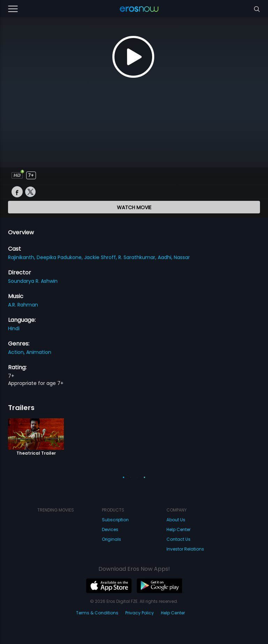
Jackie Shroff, (101, 257)
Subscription (115, 520)
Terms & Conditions (97, 613)
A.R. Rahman (23, 305)
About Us (176, 520)
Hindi (14, 328)
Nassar (182, 257)
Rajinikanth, (22, 257)
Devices (110, 529)
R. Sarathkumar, (138, 257)
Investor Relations (185, 549)
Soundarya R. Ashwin (33, 281)
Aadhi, (166, 257)
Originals (111, 539)
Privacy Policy (140, 613)
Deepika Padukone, (60, 257)
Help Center (178, 529)
